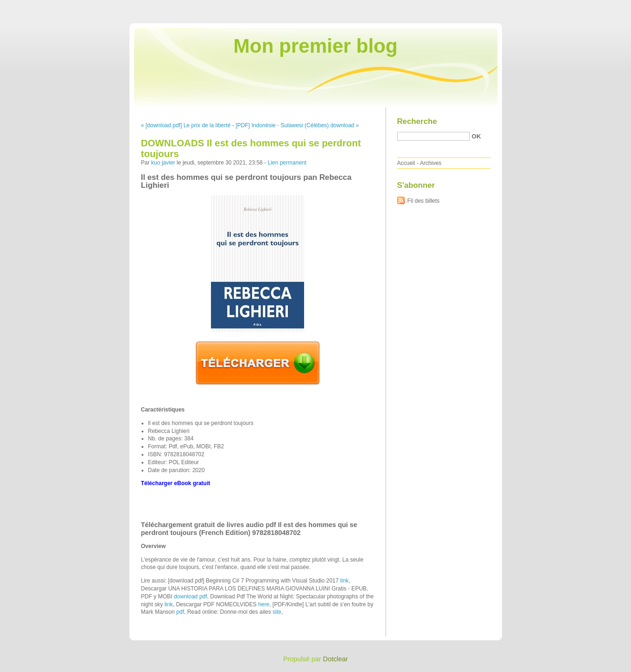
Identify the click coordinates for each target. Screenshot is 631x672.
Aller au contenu (517, 7)
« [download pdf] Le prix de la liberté (186, 125)
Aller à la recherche (604, 7)
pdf (180, 612)
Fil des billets (424, 201)
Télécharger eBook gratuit (176, 483)
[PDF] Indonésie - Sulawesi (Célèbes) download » (297, 125)
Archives (431, 163)
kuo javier (163, 163)
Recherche (417, 121)
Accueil (406, 163)
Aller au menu (558, 7)
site (277, 612)
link (345, 581)
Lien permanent (287, 163)
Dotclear (336, 659)
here (264, 604)
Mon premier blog (315, 46)
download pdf (190, 597)
